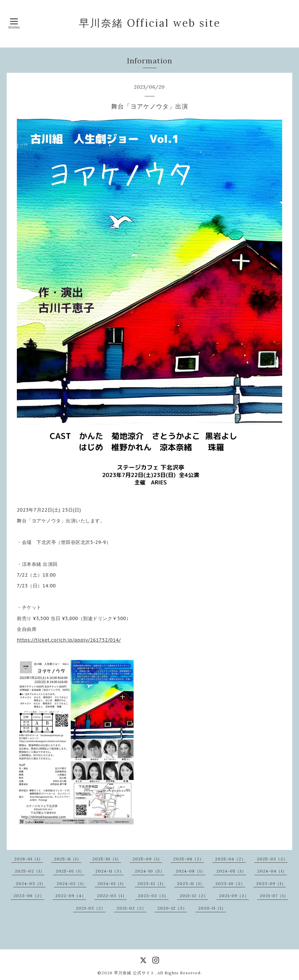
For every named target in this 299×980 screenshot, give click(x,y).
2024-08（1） (190, 871)
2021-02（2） (131, 908)
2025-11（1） (68, 859)
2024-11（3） (110, 871)
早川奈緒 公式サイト (134, 973)
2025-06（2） (189, 859)
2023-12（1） (152, 883)
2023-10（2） (230, 883)
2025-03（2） (272, 859)
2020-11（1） (212, 908)
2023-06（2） (29, 896)
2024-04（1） (272, 871)
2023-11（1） (191, 883)
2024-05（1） (231, 871)
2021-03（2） (91, 908)
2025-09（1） (147, 859)
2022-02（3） (153, 896)
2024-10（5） (150, 871)
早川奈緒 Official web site (150, 23)
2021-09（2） (234, 896)
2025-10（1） (107, 859)
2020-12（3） (172, 908)
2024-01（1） (112, 883)
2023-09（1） (271, 883)
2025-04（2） (230, 859)
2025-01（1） (70, 871)
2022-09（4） (71, 896)
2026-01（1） (28, 859)
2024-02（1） (71, 883)
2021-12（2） (194, 896)
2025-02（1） (30, 871)
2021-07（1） (274, 896)
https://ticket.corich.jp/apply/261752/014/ (69, 640)
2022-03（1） (112, 896)
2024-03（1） (31, 883)
